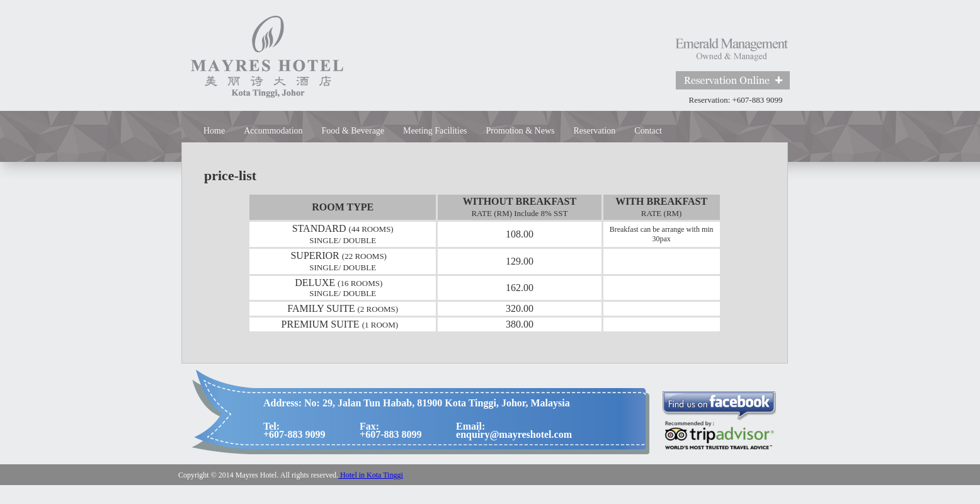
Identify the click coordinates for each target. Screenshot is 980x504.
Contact (648, 131)
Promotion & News (521, 131)
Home (214, 131)
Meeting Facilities (435, 131)
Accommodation (273, 131)
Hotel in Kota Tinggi (371, 475)
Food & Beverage (353, 131)
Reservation (594, 131)
